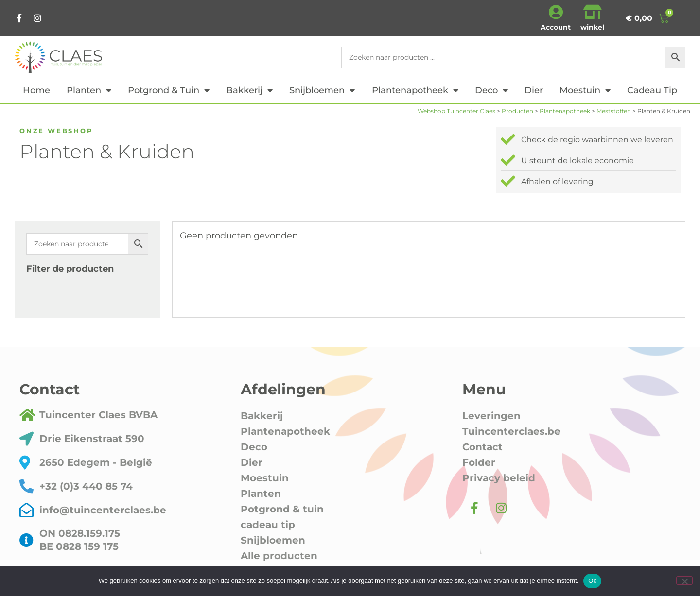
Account (556, 27)
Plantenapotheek (415, 90)
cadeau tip (652, 90)
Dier (534, 90)
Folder (479, 462)
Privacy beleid (499, 478)
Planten (89, 90)
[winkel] (593, 12)
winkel (592, 27)
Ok (592, 581)
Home (36, 90)
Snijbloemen (322, 90)
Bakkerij (249, 90)
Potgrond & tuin (169, 90)
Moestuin (585, 90)
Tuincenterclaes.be (511, 431)
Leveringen (491, 416)
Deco (491, 90)
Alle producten (279, 556)
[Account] (556, 12)
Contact (482, 447)
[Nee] (684, 580)
